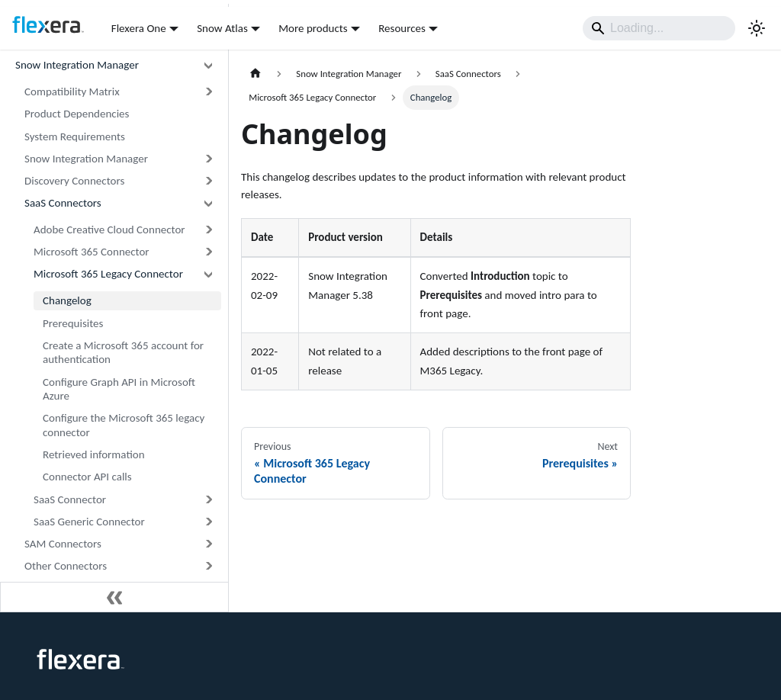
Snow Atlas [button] (222, 28)
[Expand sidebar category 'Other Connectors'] (208, 566)
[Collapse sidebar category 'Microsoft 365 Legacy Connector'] (208, 274)
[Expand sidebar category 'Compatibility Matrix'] (208, 92)
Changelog (67, 300)
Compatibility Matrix (72, 92)
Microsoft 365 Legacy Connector (108, 274)
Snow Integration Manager (77, 65)
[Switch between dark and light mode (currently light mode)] (757, 28)
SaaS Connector (70, 499)
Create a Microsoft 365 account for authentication (123, 353)
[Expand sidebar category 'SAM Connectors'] (208, 544)
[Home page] (256, 74)
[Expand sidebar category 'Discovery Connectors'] (208, 181)
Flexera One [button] (139, 28)
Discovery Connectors (74, 181)
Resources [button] (402, 28)
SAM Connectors (63, 544)
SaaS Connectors (63, 203)
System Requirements (75, 136)
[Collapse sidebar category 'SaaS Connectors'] (208, 203)
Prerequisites (73, 323)
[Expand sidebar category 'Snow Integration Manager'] (208, 159)
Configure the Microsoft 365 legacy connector (124, 425)
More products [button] (313, 28)
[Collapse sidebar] (114, 597)
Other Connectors (66, 566)
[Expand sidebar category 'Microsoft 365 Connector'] (208, 252)
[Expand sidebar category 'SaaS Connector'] (208, 499)
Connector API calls (87, 477)
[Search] (659, 28)
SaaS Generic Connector (89, 522)
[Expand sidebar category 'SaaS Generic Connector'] (208, 522)
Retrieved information (94, 454)
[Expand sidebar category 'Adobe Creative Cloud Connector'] (208, 230)
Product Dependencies (77, 114)
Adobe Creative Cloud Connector (109, 230)
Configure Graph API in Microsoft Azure (119, 389)
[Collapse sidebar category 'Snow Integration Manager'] (208, 65)
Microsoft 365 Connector (92, 252)
